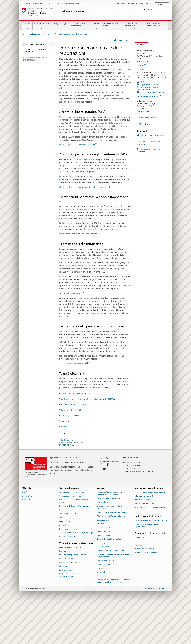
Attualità (27, 26)
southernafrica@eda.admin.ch (153, 92)
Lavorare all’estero (67, 599)
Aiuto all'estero (65, 566)
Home (24, 34)
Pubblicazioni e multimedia (146, 593)
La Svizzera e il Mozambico (135, 26)
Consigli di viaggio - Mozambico (72, 533)
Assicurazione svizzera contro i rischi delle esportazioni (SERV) (88, 399)
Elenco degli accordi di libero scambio (78, 144)
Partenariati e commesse (144, 590)
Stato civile (101, 613)
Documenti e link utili (68, 570)
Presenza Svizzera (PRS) (71, 410)
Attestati (100, 565)
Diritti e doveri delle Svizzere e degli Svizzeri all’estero (74, 616)
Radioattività (64, 562)
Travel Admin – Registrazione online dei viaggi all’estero (113, 596)
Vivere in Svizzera (142, 540)
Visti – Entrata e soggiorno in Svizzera (150, 533)
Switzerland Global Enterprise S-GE (76, 393)
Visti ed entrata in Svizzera (112, 26)
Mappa (141, 65)
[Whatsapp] (71, 486)
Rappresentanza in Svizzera (70, 588)
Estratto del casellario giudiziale (110, 580)
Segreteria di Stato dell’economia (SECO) (81, 444)
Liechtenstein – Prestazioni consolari (111, 591)
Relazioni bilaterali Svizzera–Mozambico (151, 561)
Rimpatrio (63, 607)
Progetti (138, 586)
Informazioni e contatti (144, 537)
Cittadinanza (102, 609)
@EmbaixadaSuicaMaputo (153, 136)
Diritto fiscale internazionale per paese (78, 234)
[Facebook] (61, 486)
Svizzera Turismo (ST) (70, 416)
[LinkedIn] (66, 486)
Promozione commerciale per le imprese (113, 617)
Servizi (97, 26)
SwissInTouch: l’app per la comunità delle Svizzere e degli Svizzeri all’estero (114, 622)
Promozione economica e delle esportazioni (147, 566)
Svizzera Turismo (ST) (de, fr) (76, 463)
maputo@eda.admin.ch (150, 84)
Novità (24, 533)
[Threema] (68, 486)
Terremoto (64, 558)
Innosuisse (66, 427)
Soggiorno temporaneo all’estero (73, 596)
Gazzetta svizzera (104, 605)
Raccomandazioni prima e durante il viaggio (74, 542)
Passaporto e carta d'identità (108, 539)
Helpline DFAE (131, 498)
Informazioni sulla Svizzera (146, 544)
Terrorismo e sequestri (68, 555)
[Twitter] (63, 486)
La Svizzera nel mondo (70, 4)
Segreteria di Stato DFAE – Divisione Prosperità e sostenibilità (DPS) (92, 439)
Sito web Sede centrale (149, 97)
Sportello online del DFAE (64, 498)
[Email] (73, 486)
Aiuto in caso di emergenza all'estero (112, 553)
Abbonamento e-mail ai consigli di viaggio (76, 574)
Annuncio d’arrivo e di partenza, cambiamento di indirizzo (110, 534)
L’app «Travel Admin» (68, 577)
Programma (139, 578)
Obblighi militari (104, 576)
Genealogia (102, 584)
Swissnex (65, 421)
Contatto (140, 45)
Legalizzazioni (103, 561)
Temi (137, 582)
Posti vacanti (27, 540)
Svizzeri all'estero (66, 611)
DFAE (51, 4)
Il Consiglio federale (34, 4)
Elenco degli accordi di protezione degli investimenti (85, 187)
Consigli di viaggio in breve (70, 537)
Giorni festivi (145, 124)
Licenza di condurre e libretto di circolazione (110, 548)
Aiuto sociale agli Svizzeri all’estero (111, 557)
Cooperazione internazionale (157, 26)
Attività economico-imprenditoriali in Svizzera (150, 549)
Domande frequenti (67, 551)
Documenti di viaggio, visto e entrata (74, 547)
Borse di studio (103, 587)
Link (63, 433)
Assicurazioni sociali (105, 568)
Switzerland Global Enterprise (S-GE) (79, 449)
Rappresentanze (41, 26)
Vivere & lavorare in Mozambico (81, 26)
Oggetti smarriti (103, 572)
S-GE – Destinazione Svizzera (74, 363)
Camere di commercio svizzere (74, 404)
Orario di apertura (147, 117)
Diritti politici (102, 543)
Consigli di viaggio (60, 26)
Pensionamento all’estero (69, 603)
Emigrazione (64, 592)
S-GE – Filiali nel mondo (71, 293)
